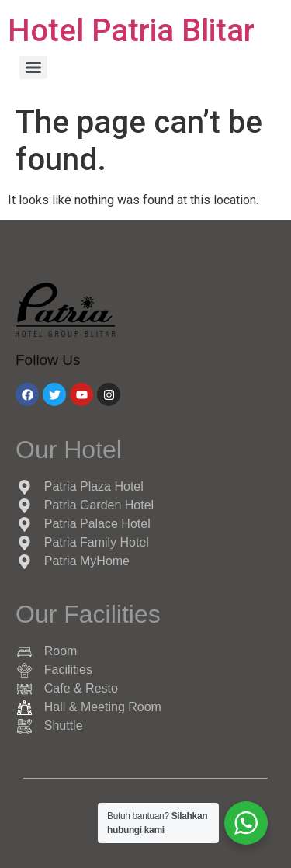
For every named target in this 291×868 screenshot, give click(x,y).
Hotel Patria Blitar (131, 31)
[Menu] (33, 68)
